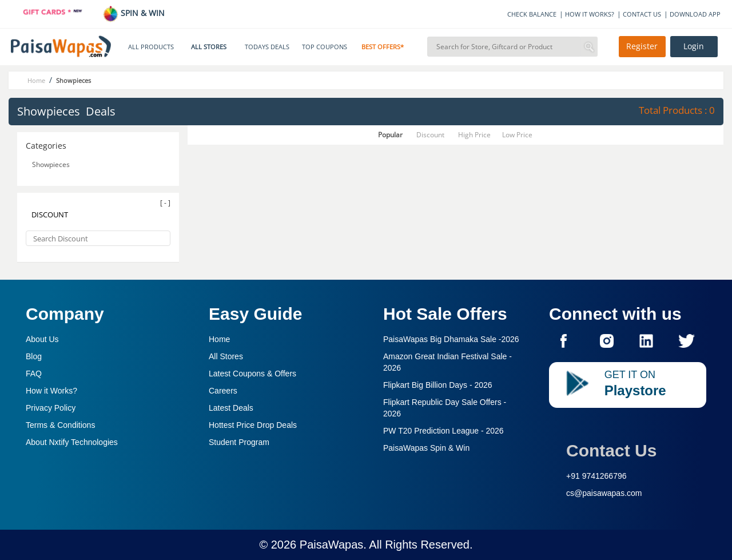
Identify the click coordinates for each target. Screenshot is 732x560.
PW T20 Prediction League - (443, 431)
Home (219, 339)
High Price (474, 135)
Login (694, 46)
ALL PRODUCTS (151, 47)
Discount (430, 135)
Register (642, 46)
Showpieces (52, 164)
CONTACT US (642, 14)
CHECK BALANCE (532, 14)
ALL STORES (209, 47)
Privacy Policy (51, 408)
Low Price (517, 135)
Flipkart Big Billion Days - (438, 385)
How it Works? (51, 391)
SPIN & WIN (134, 13)
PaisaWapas (332, 545)
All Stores (226, 356)
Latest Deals (231, 408)
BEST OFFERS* (383, 47)
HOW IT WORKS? (590, 14)
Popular (390, 135)
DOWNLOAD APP (695, 14)
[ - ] (165, 203)
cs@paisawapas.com (604, 493)
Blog (34, 356)
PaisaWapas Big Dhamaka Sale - (451, 339)
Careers (223, 391)
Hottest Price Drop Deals (253, 425)
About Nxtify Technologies (72, 442)
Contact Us (611, 450)
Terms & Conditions (60, 425)
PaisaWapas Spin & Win (426, 448)
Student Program (239, 442)
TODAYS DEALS (267, 47)
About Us (42, 339)
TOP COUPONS (325, 47)
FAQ (34, 374)
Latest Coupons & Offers (252, 374)
